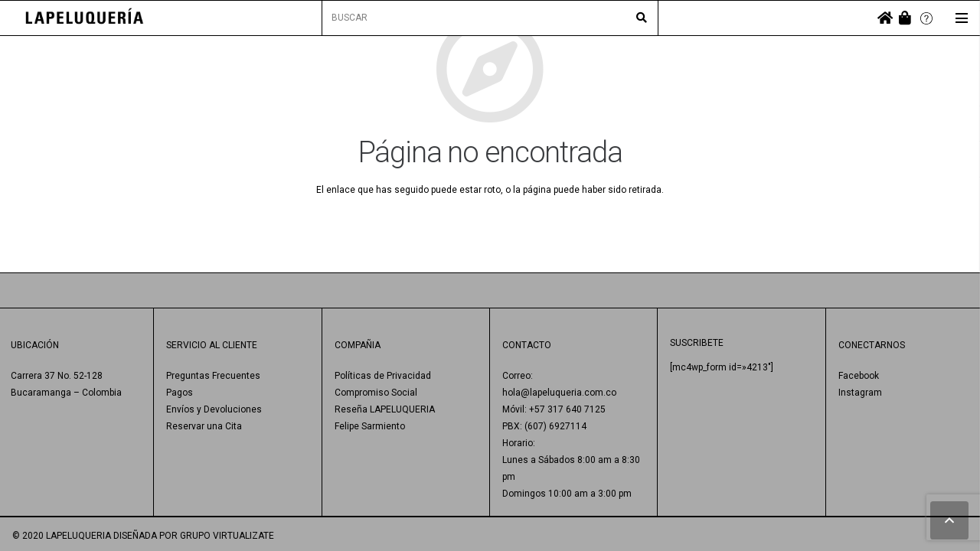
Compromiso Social (376, 393)
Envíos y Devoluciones (214, 409)
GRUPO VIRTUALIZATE (227, 536)
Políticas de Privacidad (383, 376)
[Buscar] (642, 18)
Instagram (860, 393)
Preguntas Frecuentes (213, 376)
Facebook (859, 376)
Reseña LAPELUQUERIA (385, 409)
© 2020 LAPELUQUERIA (62, 536)
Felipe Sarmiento (370, 426)
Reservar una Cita (204, 426)
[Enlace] (85, 18)
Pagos (180, 393)
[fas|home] (885, 18)
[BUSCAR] (490, 18)
